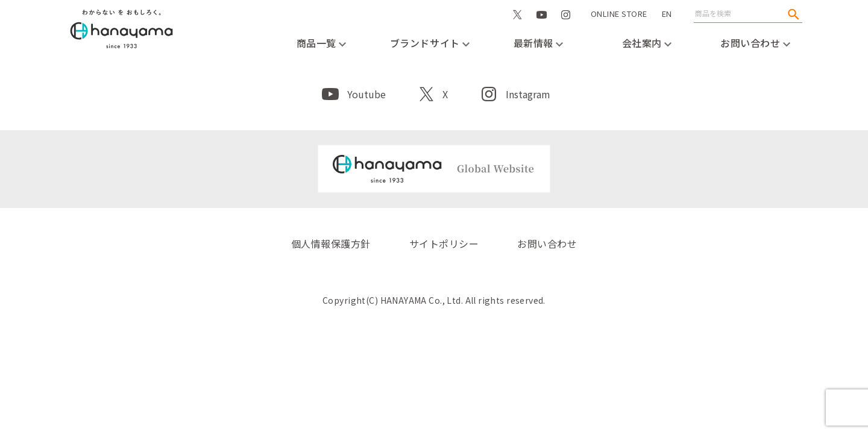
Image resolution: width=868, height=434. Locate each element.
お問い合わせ (755, 43)
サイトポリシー (444, 244)
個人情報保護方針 (331, 244)
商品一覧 (322, 43)
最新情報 (539, 43)
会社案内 (647, 43)
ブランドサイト (430, 43)
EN (667, 14)
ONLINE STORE (619, 26)
